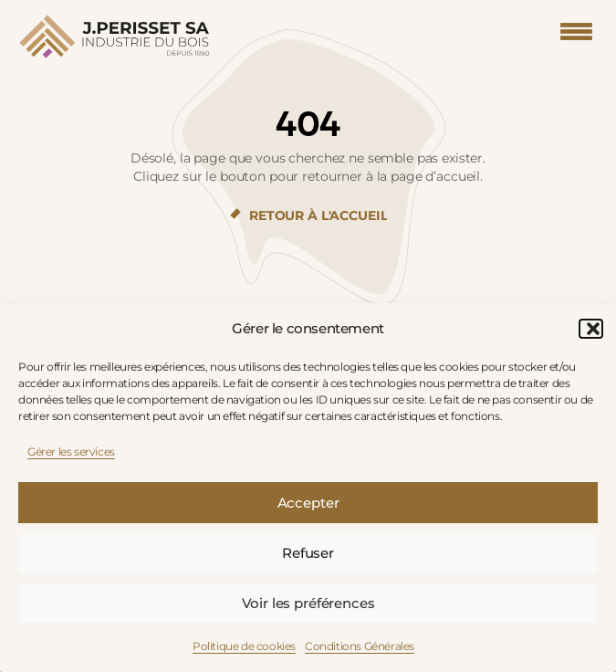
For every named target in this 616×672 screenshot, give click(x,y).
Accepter (308, 503)
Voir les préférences (308, 603)
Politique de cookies (244, 646)
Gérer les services (71, 451)
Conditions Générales (360, 646)
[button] (589, 329)
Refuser (308, 553)
